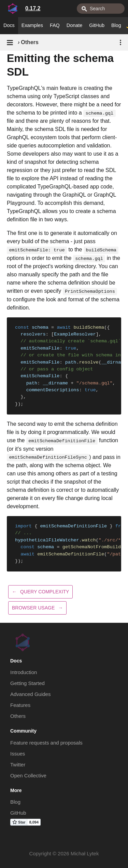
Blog (116, 25)
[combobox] (101, 9)
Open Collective (28, 775)
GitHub (97, 25)
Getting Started (27, 683)
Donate (74, 25)
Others (18, 716)
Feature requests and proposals (46, 743)
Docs (9, 25)
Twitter (18, 765)
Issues (18, 754)
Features (20, 705)
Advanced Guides (30, 694)
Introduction (24, 672)
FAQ (55, 25)
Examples (32, 25)
